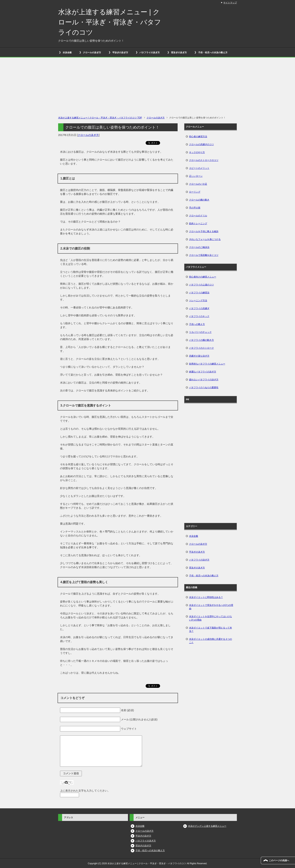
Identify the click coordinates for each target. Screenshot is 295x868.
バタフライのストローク (201, 348)
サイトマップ (230, 3)
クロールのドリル (198, 216)
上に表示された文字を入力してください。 (85, 791)
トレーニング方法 (198, 301)
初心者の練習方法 (198, 137)
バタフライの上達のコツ (201, 285)
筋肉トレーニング (198, 223)
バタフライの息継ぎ (199, 308)
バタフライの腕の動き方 (201, 340)
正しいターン (196, 176)
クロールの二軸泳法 (199, 247)
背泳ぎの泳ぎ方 (179, 53)
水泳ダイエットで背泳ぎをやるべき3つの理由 (211, 607)
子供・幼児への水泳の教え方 (213, 53)
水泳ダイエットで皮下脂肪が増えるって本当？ (211, 629)
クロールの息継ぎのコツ (201, 144)
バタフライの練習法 (199, 293)
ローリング (195, 192)
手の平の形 (195, 208)
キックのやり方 (197, 152)
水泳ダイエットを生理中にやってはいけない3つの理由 (211, 618)
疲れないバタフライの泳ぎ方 (204, 380)
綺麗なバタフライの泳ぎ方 (203, 372)
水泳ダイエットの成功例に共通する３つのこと (211, 641)
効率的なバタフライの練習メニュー (207, 364)
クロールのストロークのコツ (204, 160)
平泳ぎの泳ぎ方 (120, 53)
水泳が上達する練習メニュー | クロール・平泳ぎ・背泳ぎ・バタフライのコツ (110, 22)
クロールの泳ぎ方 (92, 53)
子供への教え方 (197, 324)
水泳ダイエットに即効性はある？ (206, 597)
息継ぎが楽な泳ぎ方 (199, 356)
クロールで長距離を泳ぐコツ (204, 255)
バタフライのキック (199, 316)
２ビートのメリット (199, 168)
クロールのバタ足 (198, 184)
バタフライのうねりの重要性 (204, 387)
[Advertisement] (147, 88)
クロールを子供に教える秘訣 (204, 231)
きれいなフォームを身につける (205, 239)
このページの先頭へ (279, 860)
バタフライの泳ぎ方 (150, 53)
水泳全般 (67, 53)
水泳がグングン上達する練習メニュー (207, 826)
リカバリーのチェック (200, 332)
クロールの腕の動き (199, 200)
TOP (100, 118)
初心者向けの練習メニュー (203, 277)
